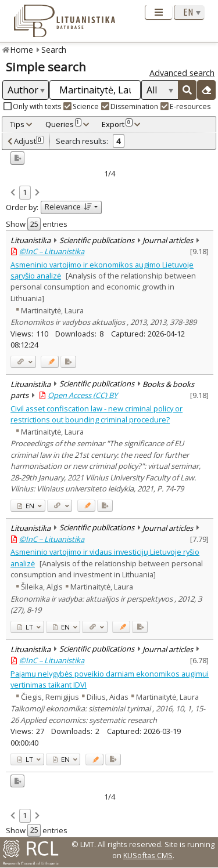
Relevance (68, 207)
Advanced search (182, 73)
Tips (17, 124)
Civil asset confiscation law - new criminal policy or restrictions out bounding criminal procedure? (97, 414)
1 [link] (25, 192)
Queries (63, 124)
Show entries (37, 224)
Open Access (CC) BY (83, 395)
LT (25, 627)
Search (54, 50)
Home (22, 50)
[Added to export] (68, 362)
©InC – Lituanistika (52, 251)
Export (117, 124)
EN (26, 506)
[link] (13, 193)
